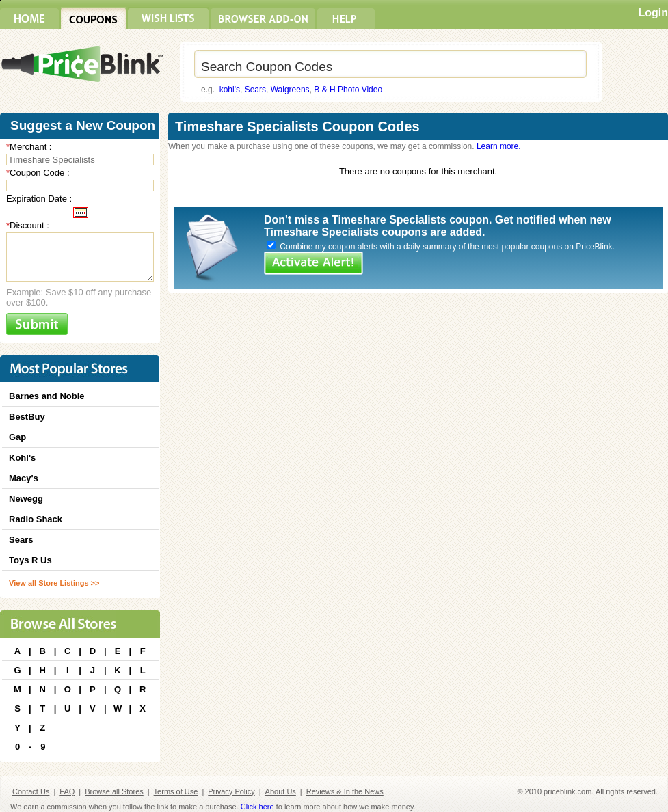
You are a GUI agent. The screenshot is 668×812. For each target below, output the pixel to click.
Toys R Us (30, 560)
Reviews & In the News (345, 791)
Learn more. (499, 146)
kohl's (230, 90)
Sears (255, 90)
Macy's (24, 478)
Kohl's (22, 458)
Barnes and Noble (47, 396)
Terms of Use (176, 791)
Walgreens (290, 90)
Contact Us (31, 791)
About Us (281, 791)
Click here (257, 807)
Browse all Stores (114, 791)
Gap (17, 437)
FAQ (67, 791)
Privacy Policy (231, 791)
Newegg (26, 499)
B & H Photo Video (348, 90)
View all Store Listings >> (54, 583)
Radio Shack (36, 519)
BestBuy (27, 417)
